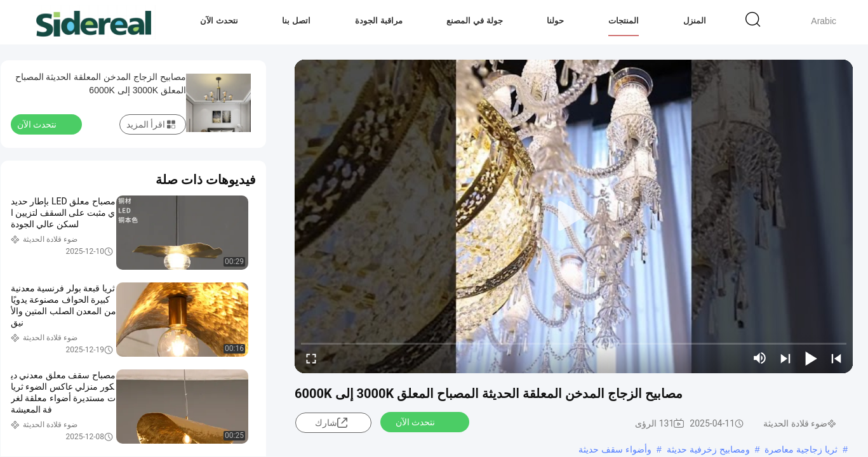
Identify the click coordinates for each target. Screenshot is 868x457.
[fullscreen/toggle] (311, 358)
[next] (785, 358)
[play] (574, 216)
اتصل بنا (296, 21)
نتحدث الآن (219, 21)
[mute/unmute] (760, 358)
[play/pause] (811, 358)
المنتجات (624, 21)
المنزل (695, 21)
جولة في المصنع (474, 21)
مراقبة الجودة (379, 21)
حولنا (555, 21)
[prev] (836, 358)
